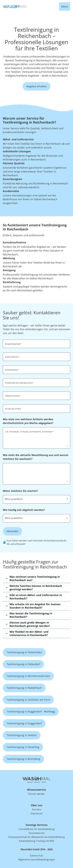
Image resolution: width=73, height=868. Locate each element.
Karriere (37, 809)
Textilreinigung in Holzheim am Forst (28, 700)
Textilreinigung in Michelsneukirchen (28, 676)
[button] (36, 578)
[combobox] (36, 382)
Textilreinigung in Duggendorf (24, 723)
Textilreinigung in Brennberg (23, 759)
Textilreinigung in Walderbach (24, 688)
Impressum (37, 813)
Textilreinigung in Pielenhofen (24, 652)
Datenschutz (37, 856)
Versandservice (37, 833)
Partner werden (36, 794)
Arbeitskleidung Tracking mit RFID (36, 841)
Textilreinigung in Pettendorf (23, 664)
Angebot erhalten (36, 86)
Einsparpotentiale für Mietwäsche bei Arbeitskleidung (37, 837)
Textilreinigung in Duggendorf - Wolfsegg (31, 711)
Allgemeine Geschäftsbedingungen (37, 860)
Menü (65, 6)
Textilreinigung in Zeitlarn (22, 735)
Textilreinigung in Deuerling (23, 747)
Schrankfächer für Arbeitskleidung (36, 829)
